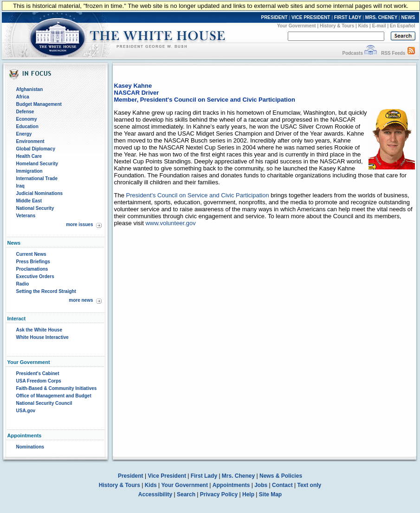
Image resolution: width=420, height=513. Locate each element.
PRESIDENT (274, 17)
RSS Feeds (393, 53)
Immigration (29, 171)
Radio (23, 284)
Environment (30, 141)
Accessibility (155, 494)
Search (186, 494)
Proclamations (32, 269)
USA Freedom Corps (39, 381)
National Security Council (44, 403)
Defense (25, 112)
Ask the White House (39, 330)
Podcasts (352, 53)
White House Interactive (42, 337)
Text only (309, 485)
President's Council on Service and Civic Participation (198, 195)
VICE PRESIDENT (311, 17)
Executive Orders (35, 276)
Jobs (261, 485)
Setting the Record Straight (46, 291)
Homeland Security (37, 164)
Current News (31, 254)
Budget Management (39, 104)
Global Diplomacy (36, 149)
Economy (27, 119)
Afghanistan (30, 89)
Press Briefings (33, 262)
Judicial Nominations (40, 193)
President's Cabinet (38, 373)
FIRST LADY (348, 17)
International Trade (37, 179)
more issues (79, 224)
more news (81, 300)
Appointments (231, 485)
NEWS (408, 17)
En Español (402, 26)
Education (27, 127)
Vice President (167, 476)
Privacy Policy (219, 494)
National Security (35, 208)
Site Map (270, 494)
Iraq (20, 186)
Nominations (30, 447)
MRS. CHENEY (381, 17)
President (131, 476)
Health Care (29, 156)
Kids (363, 26)
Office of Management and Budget (54, 396)
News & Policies (281, 476)
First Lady (204, 476)
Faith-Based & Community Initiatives (57, 388)
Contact (282, 485)
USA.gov (26, 411)
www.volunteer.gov (170, 223)
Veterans (26, 216)
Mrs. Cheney (238, 476)
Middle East (29, 201)
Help (248, 494)
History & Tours (337, 26)
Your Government (297, 26)
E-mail (379, 26)
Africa (23, 97)
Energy (24, 134)
